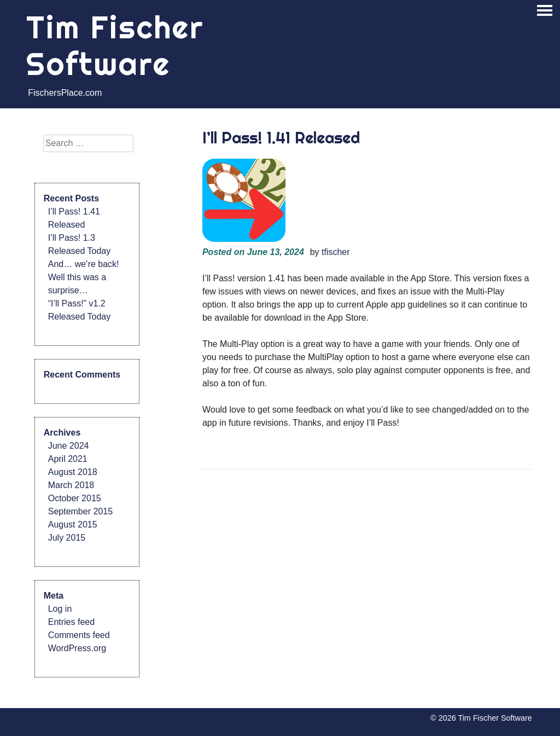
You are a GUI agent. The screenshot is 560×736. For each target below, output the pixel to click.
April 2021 (68, 459)
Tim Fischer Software (115, 45)
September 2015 (80, 511)
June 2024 (69, 446)
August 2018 (73, 472)
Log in (60, 609)
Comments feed (79, 635)
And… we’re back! (84, 264)
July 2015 (67, 538)
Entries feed (71, 622)
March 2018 (71, 485)
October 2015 (75, 498)
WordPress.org (77, 648)
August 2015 (73, 525)
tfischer (336, 252)
